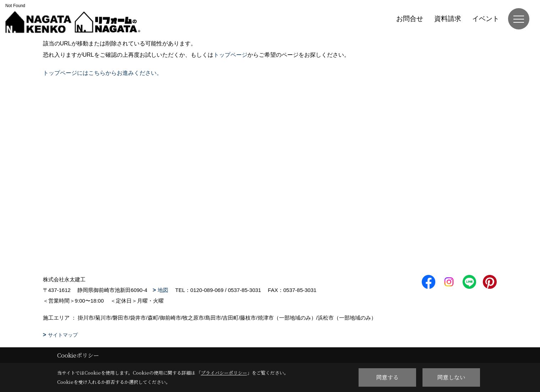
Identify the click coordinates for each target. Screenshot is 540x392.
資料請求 (448, 19)
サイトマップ (63, 335)
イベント (486, 19)
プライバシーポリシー (224, 373)
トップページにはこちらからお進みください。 (103, 73)
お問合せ (410, 19)
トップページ (230, 55)
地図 (163, 290)
